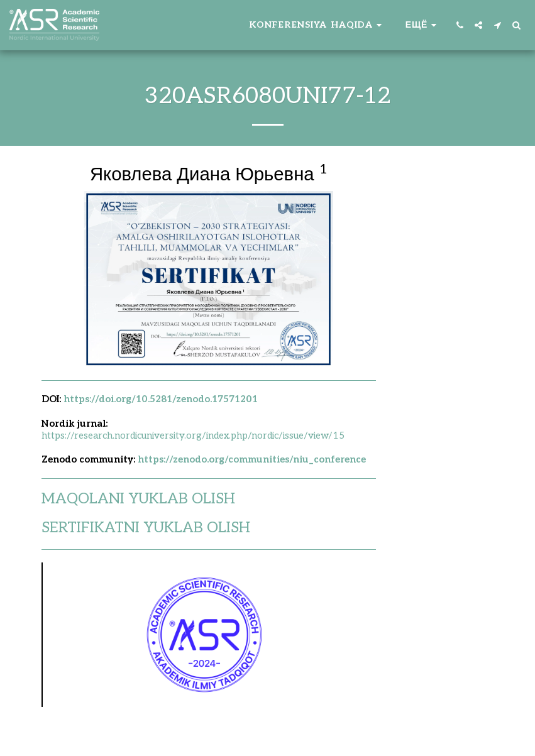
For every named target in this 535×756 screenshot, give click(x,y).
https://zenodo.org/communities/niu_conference (252, 459)
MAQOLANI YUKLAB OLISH (138, 499)
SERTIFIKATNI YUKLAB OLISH (146, 528)
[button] (317, 25)
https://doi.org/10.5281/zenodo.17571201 (161, 399)
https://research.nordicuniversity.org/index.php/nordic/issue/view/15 (193, 436)
